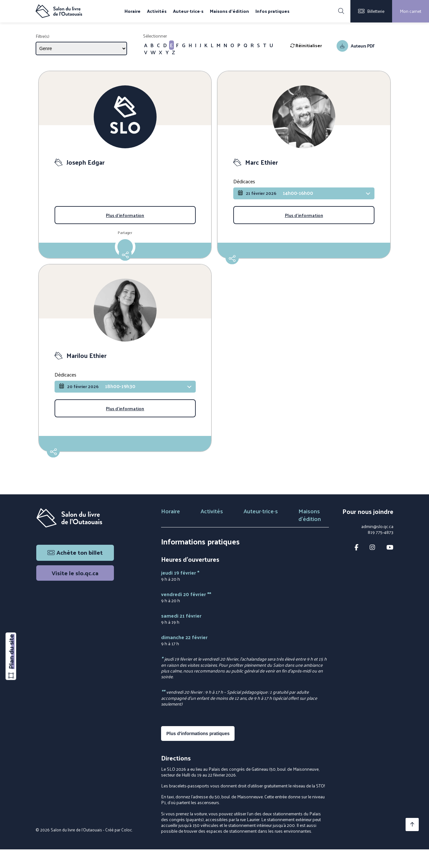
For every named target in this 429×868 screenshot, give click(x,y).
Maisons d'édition (229, 11)
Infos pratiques (272, 11)
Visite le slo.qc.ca (75, 591)
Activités (157, 11)
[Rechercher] (341, 11)
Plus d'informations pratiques (198, 752)
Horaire (133, 11)
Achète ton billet (75, 571)
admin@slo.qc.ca (377, 545)
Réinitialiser (306, 45)
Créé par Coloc (119, 848)
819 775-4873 (381, 551)
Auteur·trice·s (188, 11)
